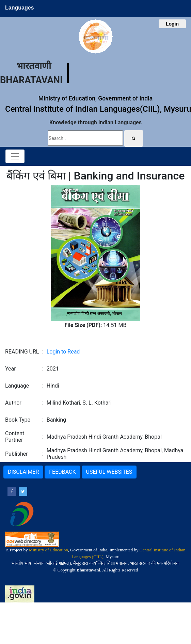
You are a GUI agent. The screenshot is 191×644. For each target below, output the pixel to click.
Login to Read (63, 352)
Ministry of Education (49, 550)
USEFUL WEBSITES (109, 472)
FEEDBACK (62, 472)
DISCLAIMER (23, 472)
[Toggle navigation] (15, 156)
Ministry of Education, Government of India (95, 98)
